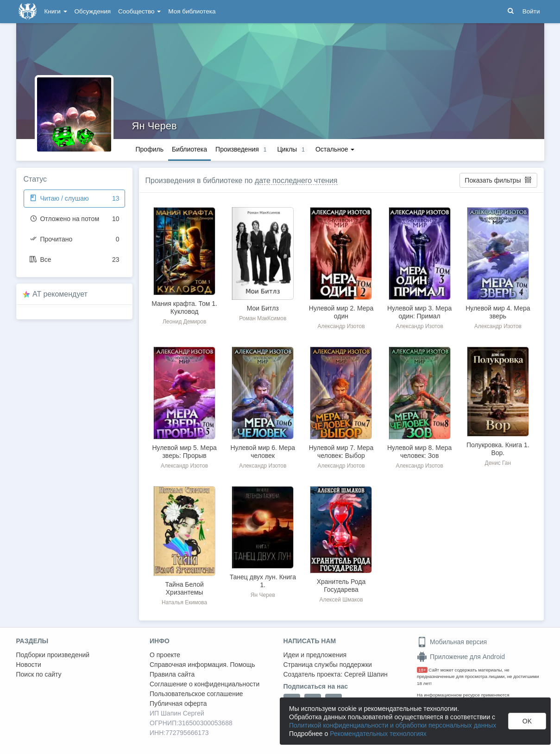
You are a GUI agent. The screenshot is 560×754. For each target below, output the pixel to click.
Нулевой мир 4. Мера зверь (498, 312)
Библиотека (189, 149)
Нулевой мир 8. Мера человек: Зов (419, 452)
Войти (531, 11)
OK (527, 721)
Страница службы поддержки (328, 665)
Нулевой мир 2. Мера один (341, 312)
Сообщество (139, 11)
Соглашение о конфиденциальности (204, 684)
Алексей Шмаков (341, 600)
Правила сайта (172, 674)
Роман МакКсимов (263, 318)
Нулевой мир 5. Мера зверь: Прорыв (184, 452)
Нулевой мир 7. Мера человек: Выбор (341, 452)
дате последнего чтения (296, 181)
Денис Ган (498, 463)
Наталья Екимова (184, 602)
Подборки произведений (53, 655)
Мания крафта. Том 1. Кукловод (184, 307)
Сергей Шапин (366, 674)
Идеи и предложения (315, 655)
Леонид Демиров (184, 322)
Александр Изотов (341, 326)
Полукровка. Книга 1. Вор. (498, 449)
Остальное (335, 149)
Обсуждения (93, 11)
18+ (422, 670)
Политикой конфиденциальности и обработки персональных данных (393, 725)
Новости (29, 665)
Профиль (150, 149)
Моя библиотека (192, 11)
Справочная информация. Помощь (202, 665)
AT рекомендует (60, 294)
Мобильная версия (452, 642)
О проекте (165, 655)
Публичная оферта (178, 703)
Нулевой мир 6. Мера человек (263, 452)
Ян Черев (154, 126)
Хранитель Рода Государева (341, 586)
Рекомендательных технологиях (378, 734)
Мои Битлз (263, 308)
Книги (56, 11)
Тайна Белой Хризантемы (184, 588)
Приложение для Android (461, 657)
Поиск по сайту (39, 674)
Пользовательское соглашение (196, 694)
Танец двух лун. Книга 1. (263, 581)
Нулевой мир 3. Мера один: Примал (419, 312)
